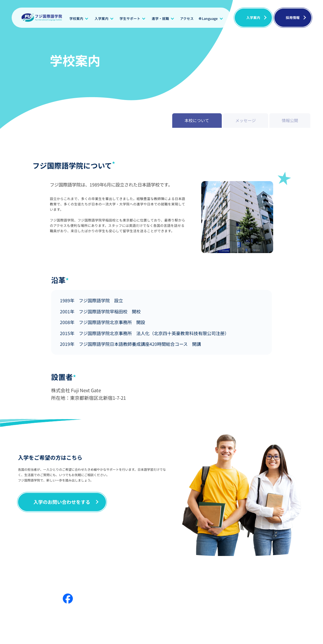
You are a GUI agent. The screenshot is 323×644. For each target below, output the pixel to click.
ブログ (221, 573)
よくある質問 (278, 573)
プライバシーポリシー (295, 583)
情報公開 (108, 573)
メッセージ (43, 573)
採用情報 (293, 18)
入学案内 (102, 18)
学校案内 (76, 18)
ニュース (195, 573)
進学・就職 (160, 18)
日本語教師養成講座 (251, 583)
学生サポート (130, 18)
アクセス (187, 18)
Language (210, 18)
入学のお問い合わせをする (62, 502)
